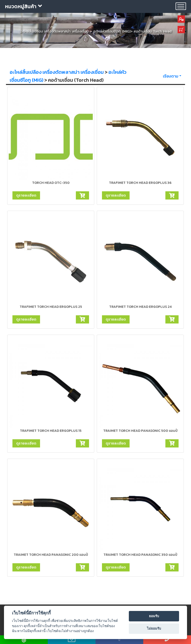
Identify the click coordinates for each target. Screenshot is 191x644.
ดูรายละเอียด (26, 195)
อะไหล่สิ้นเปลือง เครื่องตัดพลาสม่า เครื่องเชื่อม (57, 72)
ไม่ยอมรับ (154, 628)
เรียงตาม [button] (171, 76)
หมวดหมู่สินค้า (24, 6)
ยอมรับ (154, 616)
